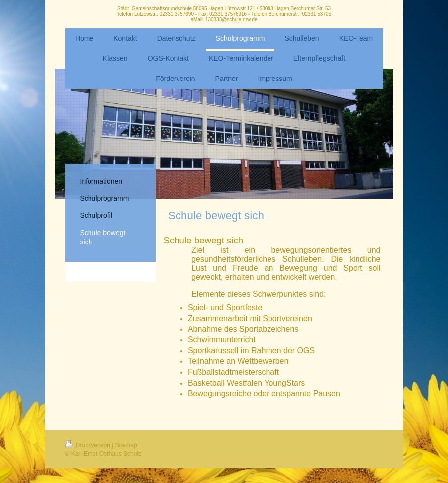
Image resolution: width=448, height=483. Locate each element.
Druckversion (89, 445)
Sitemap (126, 445)
